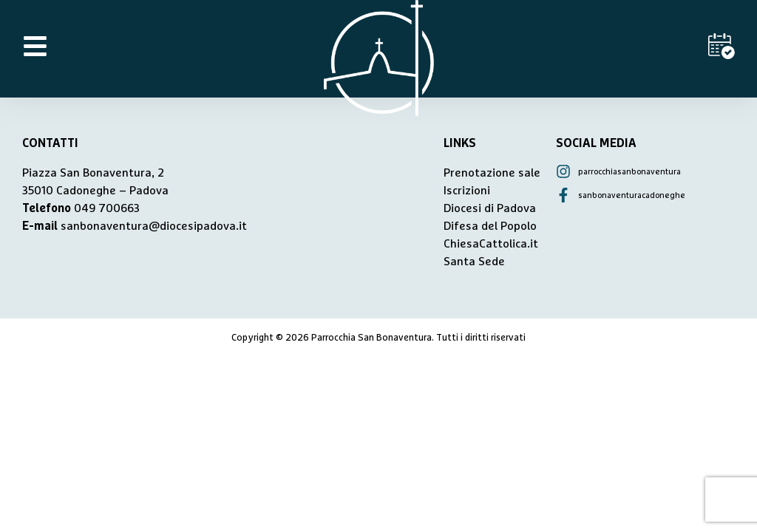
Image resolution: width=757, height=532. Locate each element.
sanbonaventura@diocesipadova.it (154, 226)
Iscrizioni (467, 191)
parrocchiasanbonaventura (629, 172)
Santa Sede (474, 262)
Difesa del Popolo (490, 226)
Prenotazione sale (492, 173)
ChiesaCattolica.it (491, 244)
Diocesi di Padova (490, 208)
